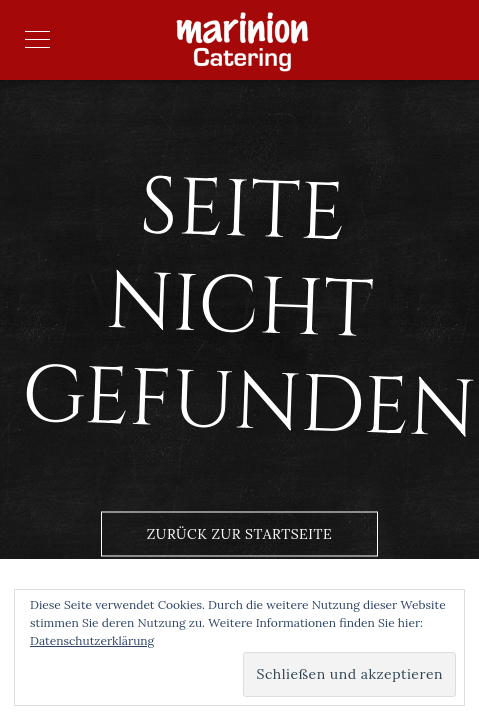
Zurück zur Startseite (239, 534)
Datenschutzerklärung (92, 640)
